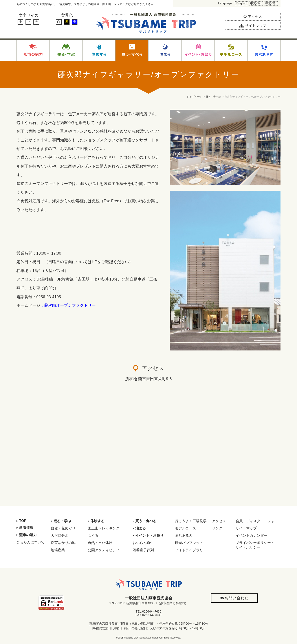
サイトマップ (246, 528)
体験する (97, 521)
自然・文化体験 (100, 543)
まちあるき (184, 535)
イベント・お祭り (149, 535)
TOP (23, 521)
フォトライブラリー (191, 550)
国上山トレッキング (104, 528)
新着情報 (26, 528)
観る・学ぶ (62, 521)
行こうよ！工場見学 (191, 521)
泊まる (141, 528)
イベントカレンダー (251, 535)
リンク (217, 528)
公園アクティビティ (104, 550)
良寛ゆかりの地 (63, 543)
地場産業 (58, 550)
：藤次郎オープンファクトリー (68, 305)
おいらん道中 (143, 543)
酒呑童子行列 (143, 550)
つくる (93, 535)
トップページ (194, 97)
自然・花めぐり (63, 528)
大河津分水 (60, 535)
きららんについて (31, 542)
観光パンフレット (189, 543)
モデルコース (185, 528)
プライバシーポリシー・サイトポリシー (255, 545)
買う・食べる (213, 97)
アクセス (219, 521)
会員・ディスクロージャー (257, 521)
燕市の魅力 (28, 535)
